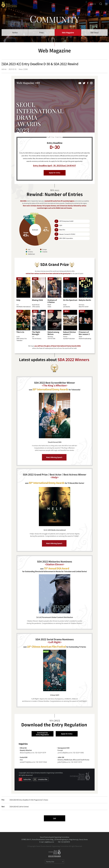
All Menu (106, 4)
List (54, 818)
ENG (92, 4)
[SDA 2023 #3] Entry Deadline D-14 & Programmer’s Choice (29, 800)
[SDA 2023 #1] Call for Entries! (19, 807)
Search (101, 4)
